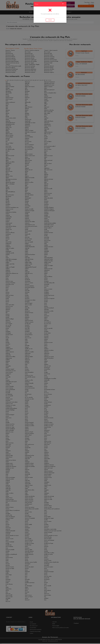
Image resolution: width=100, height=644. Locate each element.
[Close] (63, 4)
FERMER (50, 20)
